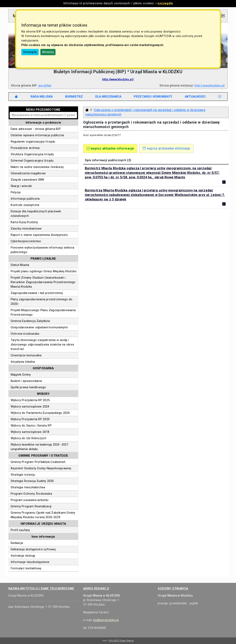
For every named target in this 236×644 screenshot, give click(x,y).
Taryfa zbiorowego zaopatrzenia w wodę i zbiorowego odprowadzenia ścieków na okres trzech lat (42, 345)
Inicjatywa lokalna (23, 362)
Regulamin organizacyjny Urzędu (33, 142)
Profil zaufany (20, 530)
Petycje (16, 192)
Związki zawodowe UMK (27, 180)
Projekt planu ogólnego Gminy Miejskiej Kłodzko (44, 271)
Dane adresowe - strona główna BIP (36, 129)
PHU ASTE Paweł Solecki (121, 641)
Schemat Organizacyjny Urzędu (32, 161)
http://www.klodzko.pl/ (118, 79)
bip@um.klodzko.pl (106, 620)
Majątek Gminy (21, 375)
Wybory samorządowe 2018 (30, 432)
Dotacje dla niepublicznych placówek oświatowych (36, 214)
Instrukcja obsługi (23, 556)
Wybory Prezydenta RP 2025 (30, 400)
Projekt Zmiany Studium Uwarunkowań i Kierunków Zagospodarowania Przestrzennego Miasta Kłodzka (43, 282)
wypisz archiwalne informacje (166, 148)
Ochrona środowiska (25, 334)
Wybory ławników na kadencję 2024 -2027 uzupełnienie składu (40, 447)
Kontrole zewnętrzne (25, 205)
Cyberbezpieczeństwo (26, 241)
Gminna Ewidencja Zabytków (30, 321)
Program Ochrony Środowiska (31, 494)
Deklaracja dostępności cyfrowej (33, 549)
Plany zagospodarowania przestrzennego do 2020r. (42, 302)
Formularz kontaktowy (26, 568)
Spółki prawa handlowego (28, 387)
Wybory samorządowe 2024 (30, 406)
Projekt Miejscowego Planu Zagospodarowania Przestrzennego (43, 312)
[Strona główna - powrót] (87, 110)
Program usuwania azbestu (30, 500)
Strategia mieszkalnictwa (28, 487)
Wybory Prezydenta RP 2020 (30, 419)
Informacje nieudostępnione (30, 562)
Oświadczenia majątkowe (28, 173)
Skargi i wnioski (21, 186)
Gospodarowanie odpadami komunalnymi (39, 327)
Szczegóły (30, 52)
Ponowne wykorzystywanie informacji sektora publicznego (42, 250)
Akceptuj (48, 52)
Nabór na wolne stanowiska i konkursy (37, 167)
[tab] (41, 97)
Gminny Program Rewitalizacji (31, 506)
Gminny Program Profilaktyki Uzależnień (38, 462)
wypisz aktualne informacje (110, 148)
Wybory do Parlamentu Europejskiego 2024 (40, 413)
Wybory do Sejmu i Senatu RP (31, 426)
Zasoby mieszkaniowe (26, 229)
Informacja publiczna (25, 199)
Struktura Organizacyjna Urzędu (32, 154)
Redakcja (17, 543)
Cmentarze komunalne (26, 355)
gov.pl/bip (45, 86)
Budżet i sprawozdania (26, 381)
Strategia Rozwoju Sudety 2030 (32, 481)
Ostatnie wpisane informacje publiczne (37, 135)
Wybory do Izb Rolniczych (28, 438)
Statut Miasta (20, 265)
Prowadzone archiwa (25, 148)
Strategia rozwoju (23, 475)
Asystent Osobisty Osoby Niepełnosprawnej (41, 468)
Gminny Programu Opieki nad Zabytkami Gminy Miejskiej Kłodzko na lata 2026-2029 (43, 515)
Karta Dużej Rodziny (24, 222)
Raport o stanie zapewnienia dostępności (39, 235)
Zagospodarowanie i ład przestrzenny (37, 293)
